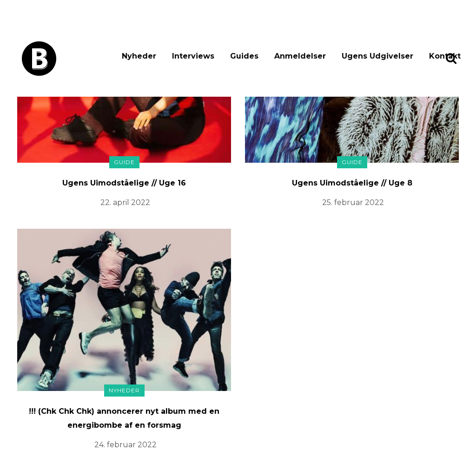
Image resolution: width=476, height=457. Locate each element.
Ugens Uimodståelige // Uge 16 (124, 183)
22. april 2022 (125, 202)
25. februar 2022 (353, 202)
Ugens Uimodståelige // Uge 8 (352, 183)
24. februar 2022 (126, 445)
